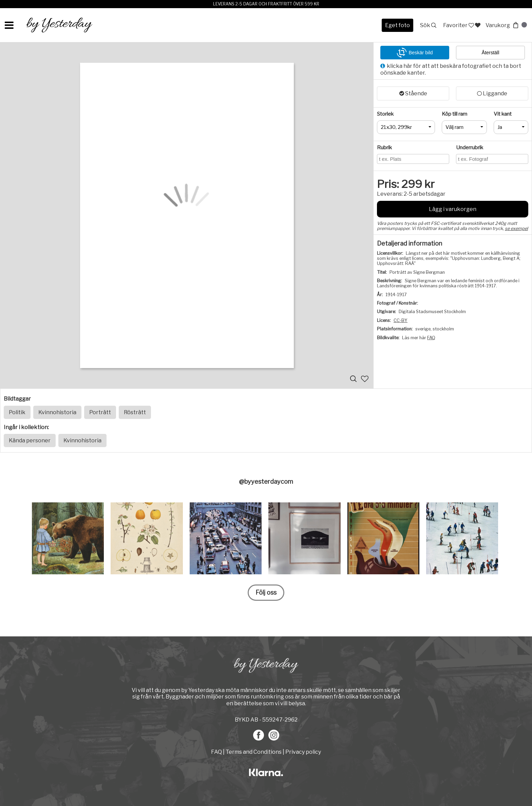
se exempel (516, 228)
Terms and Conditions (254, 752)
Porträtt (100, 412)
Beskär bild (415, 53)
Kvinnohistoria (57, 412)
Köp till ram (454, 114)
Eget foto (397, 25)
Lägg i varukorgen (453, 209)
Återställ (491, 53)
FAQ (431, 338)
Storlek (385, 114)
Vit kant (503, 114)
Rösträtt (135, 412)
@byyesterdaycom (266, 482)
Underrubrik (470, 148)
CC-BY (401, 320)
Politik (17, 412)
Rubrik (384, 148)
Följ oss (266, 592)
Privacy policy (303, 752)
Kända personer (30, 440)
